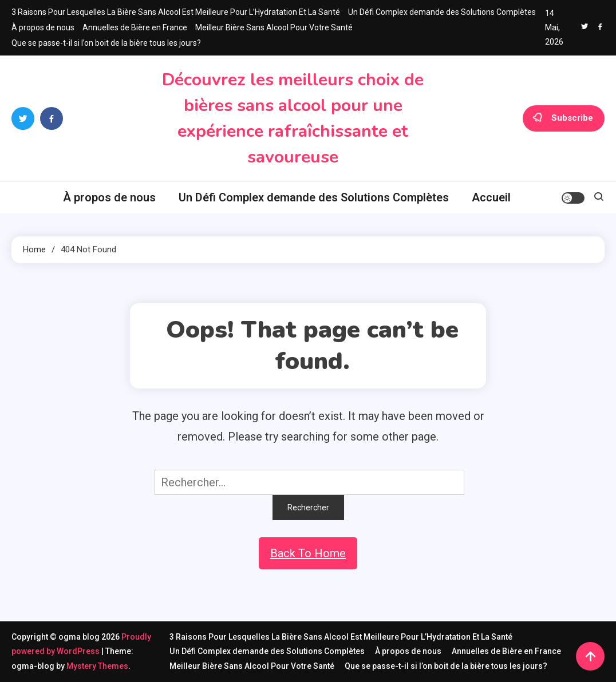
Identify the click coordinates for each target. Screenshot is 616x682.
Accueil (491, 197)
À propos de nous (43, 27)
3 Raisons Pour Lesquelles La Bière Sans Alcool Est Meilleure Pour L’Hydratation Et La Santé (176, 12)
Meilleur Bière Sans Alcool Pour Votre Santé (274, 27)
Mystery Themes (97, 666)
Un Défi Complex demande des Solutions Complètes (442, 12)
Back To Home (308, 553)
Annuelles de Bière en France (135, 27)
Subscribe (564, 118)
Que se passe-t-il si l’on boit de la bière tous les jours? (106, 43)
